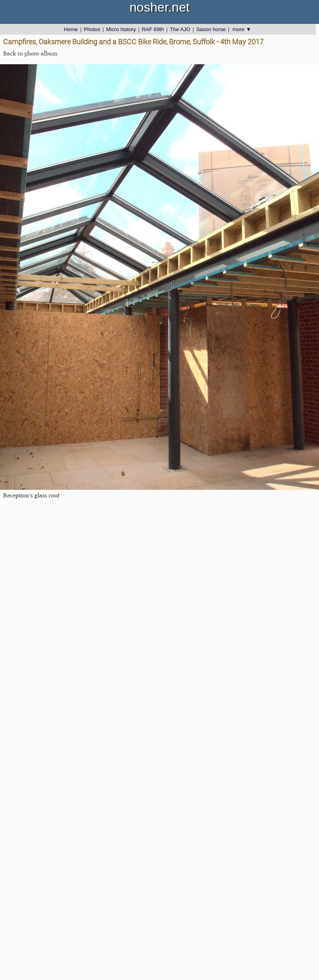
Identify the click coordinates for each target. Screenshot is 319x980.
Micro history (121, 29)
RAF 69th (153, 29)
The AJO (180, 29)
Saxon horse (211, 29)
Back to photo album (30, 53)
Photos (92, 29)
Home (71, 29)
